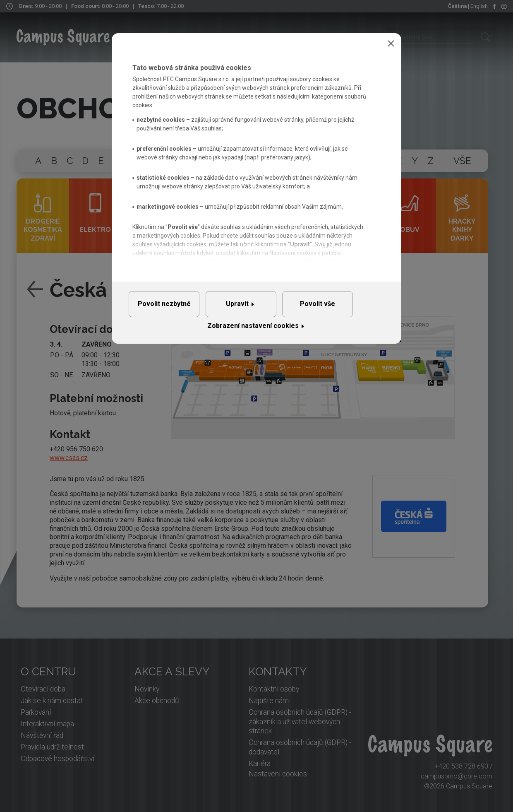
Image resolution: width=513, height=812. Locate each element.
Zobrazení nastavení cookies (253, 333)
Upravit (253, 307)
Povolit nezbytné (169, 307)
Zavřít (391, 43)
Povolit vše (344, 307)
